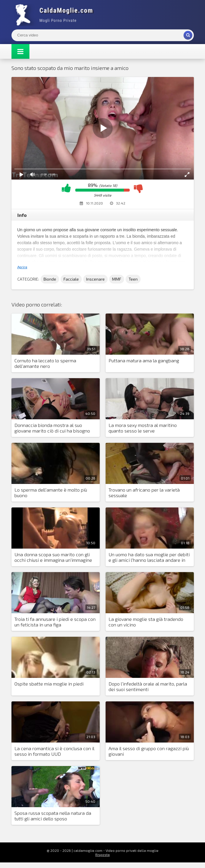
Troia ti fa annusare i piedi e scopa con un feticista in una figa (55, 622)
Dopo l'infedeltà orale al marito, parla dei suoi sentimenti (148, 686)
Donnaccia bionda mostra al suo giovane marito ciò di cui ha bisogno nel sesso (52, 428)
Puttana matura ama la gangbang (144, 360)
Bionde (50, 279)
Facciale (71, 279)
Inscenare (95, 279)
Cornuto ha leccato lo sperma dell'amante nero (45, 363)
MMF (117, 279)
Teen (133, 279)
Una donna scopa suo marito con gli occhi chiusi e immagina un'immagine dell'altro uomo (53, 557)
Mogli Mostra (56, 15)
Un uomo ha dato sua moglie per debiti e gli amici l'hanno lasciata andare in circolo (149, 557)
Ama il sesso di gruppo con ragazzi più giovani (149, 751)
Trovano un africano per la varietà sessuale (144, 492)
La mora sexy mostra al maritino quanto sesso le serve (143, 428)
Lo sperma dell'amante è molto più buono (51, 492)
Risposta (102, 854)
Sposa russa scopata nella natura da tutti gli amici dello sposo (53, 816)
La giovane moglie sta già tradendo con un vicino (146, 622)
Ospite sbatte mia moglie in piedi (49, 684)
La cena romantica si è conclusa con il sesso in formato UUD (54, 751)
